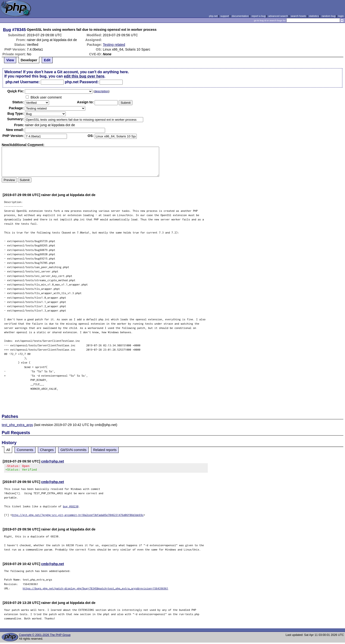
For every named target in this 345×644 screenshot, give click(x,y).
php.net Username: (23, 82)
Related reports (105, 450)
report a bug (259, 16)
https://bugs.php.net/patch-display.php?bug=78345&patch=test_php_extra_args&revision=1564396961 (95, 590)
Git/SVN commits (73, 450)
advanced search (278, 16)
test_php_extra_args (17, 425)
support (225, 16)
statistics (314, 16)
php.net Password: (82, 82)
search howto (298, 16)
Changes (47, 450)
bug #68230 (71, 508)
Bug (7, 30)
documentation (240, 16)
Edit (47, 60)
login (341, 16)
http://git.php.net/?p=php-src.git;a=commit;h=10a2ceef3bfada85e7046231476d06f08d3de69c (78, 516)
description (101, 91)
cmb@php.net (53, 461)
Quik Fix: (16, 91)
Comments (25, 450)
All (8, 450)
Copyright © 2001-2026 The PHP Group (45, 636)
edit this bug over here (84, 76)
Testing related (114, 45)
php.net (213, 16)
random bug (329, 16)
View (10, 60)
